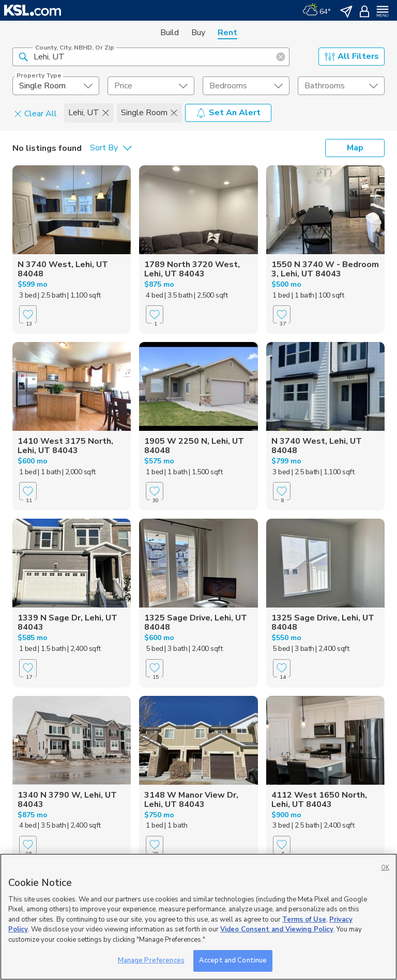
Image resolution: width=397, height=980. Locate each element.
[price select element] (151, 86)
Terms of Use (304, 920)
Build (170, 33)
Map (355, 148)
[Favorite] (28, 314)
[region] (198, 917)
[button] (23, 56)
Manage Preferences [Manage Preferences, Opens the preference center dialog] (151, 960)
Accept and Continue (233, 960)
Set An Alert (228, 113)
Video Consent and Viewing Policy (277, 929)
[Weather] (317, 10)
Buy (198, 33)
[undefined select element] (56, 86)
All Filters (352, 56)
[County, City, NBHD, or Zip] (151, 57)
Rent (227, 33)
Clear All (35, 113)
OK (385, 868)
